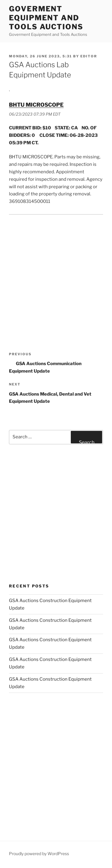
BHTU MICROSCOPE (36, 105)
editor (89, 56)
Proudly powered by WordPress (39, 854)
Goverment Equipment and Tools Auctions (46, 18)
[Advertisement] (56, 277)
